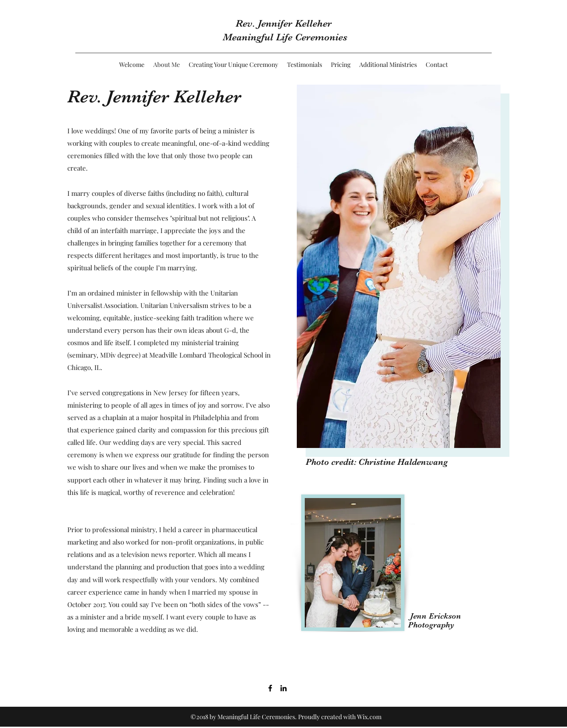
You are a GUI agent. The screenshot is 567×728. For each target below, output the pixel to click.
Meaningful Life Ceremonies (285, 37)
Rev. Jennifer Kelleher (285, 23)
